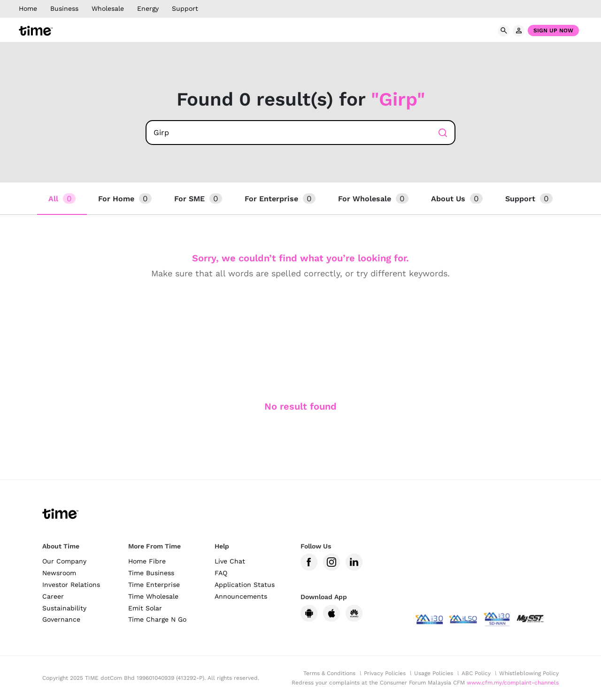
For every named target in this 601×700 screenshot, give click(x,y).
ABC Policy (476, 673)
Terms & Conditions (329, 673)
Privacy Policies (385, 673)
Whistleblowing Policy (529, 673)
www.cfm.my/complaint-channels (513, 683)
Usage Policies (434, 673)
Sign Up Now (553, 30)
